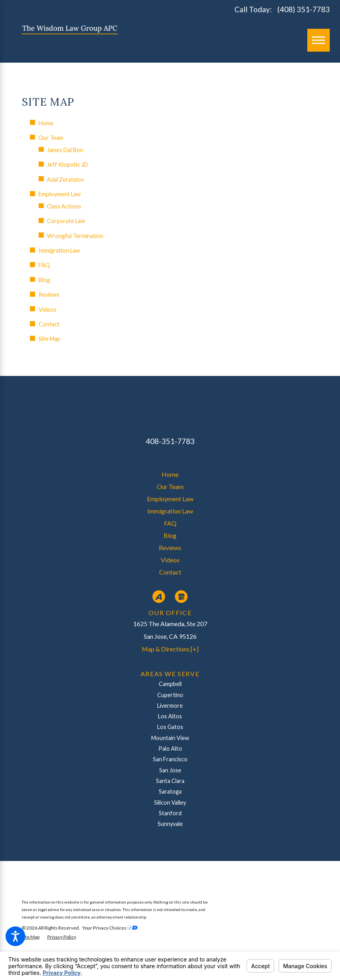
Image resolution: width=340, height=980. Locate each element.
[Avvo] (159, 597)
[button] (15, 936)
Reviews (49, 295)
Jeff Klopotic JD (67, 165)
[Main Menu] (319, 40)
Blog (44, 280)
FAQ (44, 265)
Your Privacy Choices (110, 928)
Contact (49, 324)
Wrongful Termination (75, 236)
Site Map (49, 339)
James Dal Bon (65, 150)
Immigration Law (59, 250)
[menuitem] (170, 474)
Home (46, 123)
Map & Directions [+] (170, 649)
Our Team (51, 138)
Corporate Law (66, 221)
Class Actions (64, 206)
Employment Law (60, 194)
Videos (47, 310)
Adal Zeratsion (65, 179)
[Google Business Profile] (181, 597)
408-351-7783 (170, 441)
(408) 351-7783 (304, 9)
